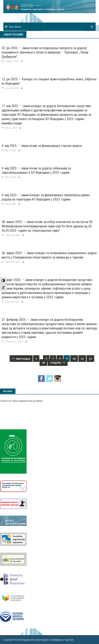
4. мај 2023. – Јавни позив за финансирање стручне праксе (42, 146)
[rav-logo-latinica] (12, 616)
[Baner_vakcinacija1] (13, 486)
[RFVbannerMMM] (13, 578)
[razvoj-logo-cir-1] (13, 597)
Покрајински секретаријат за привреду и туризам (47, 640)
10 (74, 359)
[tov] (13, 539)
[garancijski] (13, 559)
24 (43, 363)
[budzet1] (13, 520)
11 (82, 359)
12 (90, 359)
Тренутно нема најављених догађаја (21, 401)
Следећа (58, 363)
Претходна (21, 359)
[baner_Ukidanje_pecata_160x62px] (13, 504)
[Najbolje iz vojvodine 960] (13, 451)
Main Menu (15, 27)
